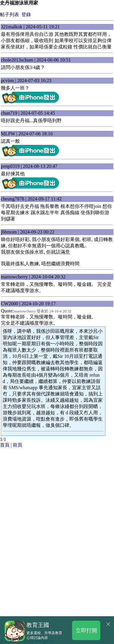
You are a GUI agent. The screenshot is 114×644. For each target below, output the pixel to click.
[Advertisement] (57, 506)
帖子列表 (10, 14)
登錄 (26, 14)
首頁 (5, 445)
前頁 (18, 445)
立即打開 (86, 630)
